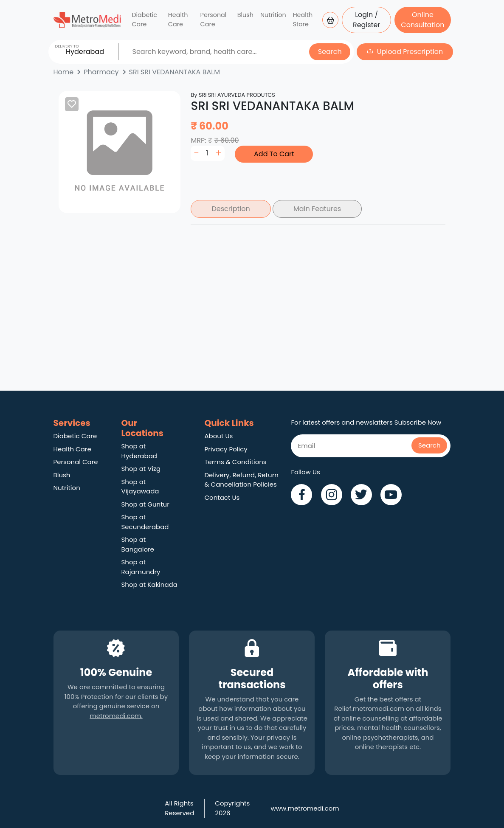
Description (231, 209)
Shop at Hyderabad (139, 451)
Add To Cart (274, 154)
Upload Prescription (410, 52)
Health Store (303, 20)
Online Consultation (422, 20)
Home (64, 72)
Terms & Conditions (235, 462)
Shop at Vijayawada (140, 487)
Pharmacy (101, 72)
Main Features (317, 209)
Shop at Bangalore (138, 544)
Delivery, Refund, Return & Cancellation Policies (241, 480)
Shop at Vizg (141, 469)
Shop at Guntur (145, 504)
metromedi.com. (116, 716)
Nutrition (273, 15)
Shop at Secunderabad (145, 522)
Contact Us (222, 497)
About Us (218, 436)
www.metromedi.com (305, 808)
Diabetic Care (144, 20)
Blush (245, 15)
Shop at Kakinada (149, 584)
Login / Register (366, 20)
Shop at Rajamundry (141, 567)
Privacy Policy (226, 449)
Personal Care (214, 20)
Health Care (178, 20)
